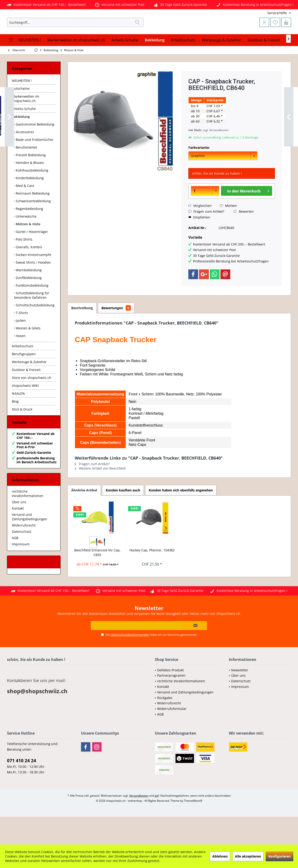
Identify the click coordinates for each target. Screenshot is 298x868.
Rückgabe (165, 725)
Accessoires (24, 155)
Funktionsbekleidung (32, 308)
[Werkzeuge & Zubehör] (222, 63)
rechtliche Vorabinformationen (28, 521)
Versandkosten (139, 823)
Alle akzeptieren (248, 856)
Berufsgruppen (24, 377)
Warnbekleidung (28, 293)
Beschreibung (82, 331)
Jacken (20, 343)
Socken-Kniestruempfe (33, 278)
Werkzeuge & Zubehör (29, 385)
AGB (15, 565)
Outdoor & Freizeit (26, 393)
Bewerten (244, 234)
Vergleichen (200, 229)
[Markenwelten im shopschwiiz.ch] (76, 63)
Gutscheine (21, 111)
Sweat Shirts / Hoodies (33, 285)
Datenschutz (22, 559)
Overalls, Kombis (29, 270)
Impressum (21, 572)
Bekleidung (21, 140)
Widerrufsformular (172, 736)
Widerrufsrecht (24, 553)
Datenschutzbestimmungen (130, 662)
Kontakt (18, 536)
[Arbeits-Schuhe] (125, 63)
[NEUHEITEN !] (30, 63)
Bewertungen (116, 331)
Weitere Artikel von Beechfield (100, 491)
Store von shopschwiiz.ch (32, 401)
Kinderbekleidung (29, 201)
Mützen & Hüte (28, 247)
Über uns (19, 530)
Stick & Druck (22, 432)
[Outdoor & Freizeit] (264, 63)
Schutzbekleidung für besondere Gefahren (32, 318)
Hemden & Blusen (29, 186)
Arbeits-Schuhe (24, 132)
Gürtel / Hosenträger (31, 255)
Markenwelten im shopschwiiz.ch (25, 122)
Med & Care (25, 209)
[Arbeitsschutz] (183, 63)
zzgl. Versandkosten (216, 153)
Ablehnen (220, 856)
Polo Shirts (24, 262)
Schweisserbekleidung (33, 224)
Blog (15, 424)
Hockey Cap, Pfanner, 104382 (152, 573)
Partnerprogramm (171, 703)
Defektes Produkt (170, 698)
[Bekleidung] (155, 63)
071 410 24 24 (22, 788)
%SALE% (18, 416)
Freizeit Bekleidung (30, 178)
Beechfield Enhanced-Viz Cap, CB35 (97, 575)
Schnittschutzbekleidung (35, 328)
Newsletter (240, 698)
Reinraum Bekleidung (32, 216)
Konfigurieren (279, 856)
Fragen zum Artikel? (206, 234)
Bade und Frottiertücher (34, 163)
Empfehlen (199, 240)
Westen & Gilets (28, 351)
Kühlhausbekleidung (32, 193)
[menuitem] (260, 13)
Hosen (20, 359)
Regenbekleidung (29, 232)
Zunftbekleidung (28, 301)
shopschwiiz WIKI (25, 409)
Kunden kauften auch (123, 513)
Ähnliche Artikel (84, 513)
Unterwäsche (26, 239)
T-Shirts (21, 336)
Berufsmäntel (26, 170)
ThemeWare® (193, 828)
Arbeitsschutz (23, 369)
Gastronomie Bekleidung (35, 147)
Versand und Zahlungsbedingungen (30, 544)
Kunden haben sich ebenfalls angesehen (181, 513)
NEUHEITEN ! (22, 104)
